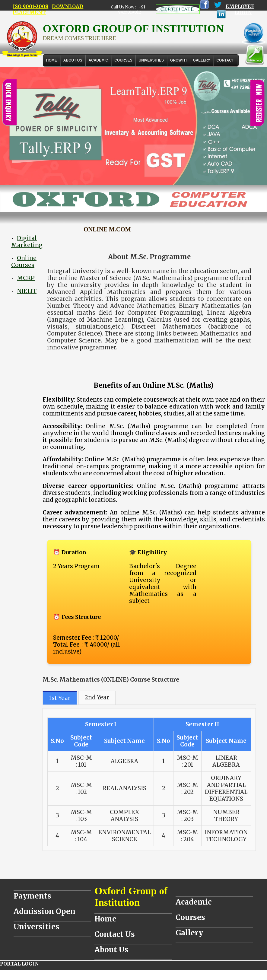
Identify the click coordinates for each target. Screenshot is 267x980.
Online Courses (24, 262)
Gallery (202, 60)
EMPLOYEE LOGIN (240, 9)
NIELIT (27, 291)
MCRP (26, 278)
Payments (32, 896)
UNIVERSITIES (151, 60)
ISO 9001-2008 (30, 6)
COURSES (123, 60)
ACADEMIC (99, 60)
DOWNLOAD (68, 6)
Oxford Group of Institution (131, 897)
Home (52, 60)
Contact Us (115, 934)
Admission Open (44, 911)
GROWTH (178, 60)
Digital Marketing (27, 242)
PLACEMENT (29, 12)
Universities (37, 927)
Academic (194, 902)
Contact (225, 60)
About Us (73, 60)
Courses (190, 917)
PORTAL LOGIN (19, 964)
